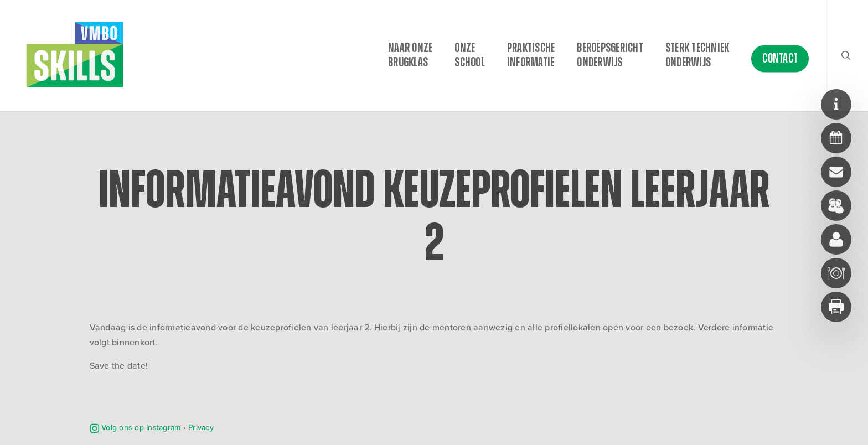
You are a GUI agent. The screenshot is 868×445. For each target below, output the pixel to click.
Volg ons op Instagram (135, 428)
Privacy (201, 428)
